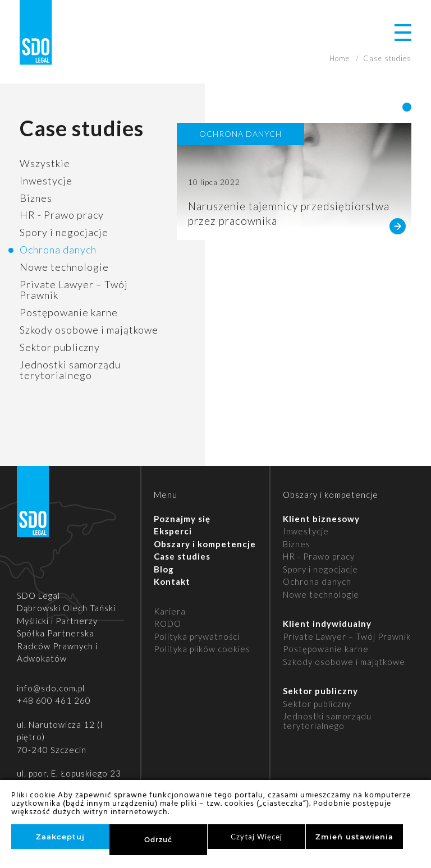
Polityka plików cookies (202, 649)
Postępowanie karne (69, 312)
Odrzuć (158, 840)
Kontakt (172, 581)
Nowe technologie (64, 267)
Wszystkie (45, 163)
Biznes (36, 198)
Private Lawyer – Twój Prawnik (74, 290)
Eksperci (173, 531)
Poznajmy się (182, 519)
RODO (168, 624)
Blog (164, 569)
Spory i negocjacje (64, 232)
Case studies (182, 556)
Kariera (170, 611)
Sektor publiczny (60, 347)
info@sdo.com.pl (51, 688)
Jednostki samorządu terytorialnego (70, 370)
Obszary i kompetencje (205, 544)
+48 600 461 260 (54, 700)
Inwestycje (46, 181)
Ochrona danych (58, 250)
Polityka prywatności (197, 636)
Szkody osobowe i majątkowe (89, 330)
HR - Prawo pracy (62, 215)
